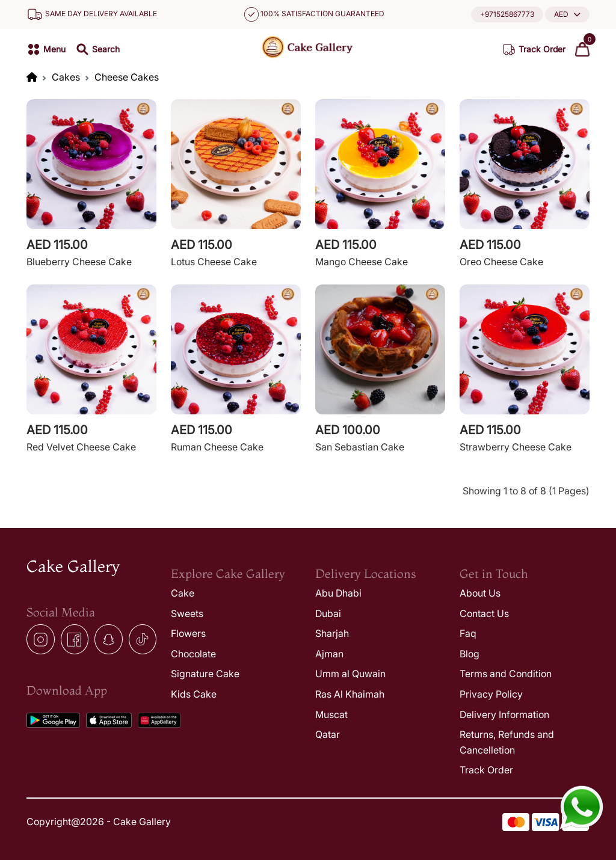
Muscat (331, 714)
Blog (470, 654)
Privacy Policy (491, 694)
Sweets (187, 613)
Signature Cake (205, 674)
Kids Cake (194, 694)
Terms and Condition (506, 674)
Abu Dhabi (338, 593)
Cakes (66, 77)
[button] (567, 14)
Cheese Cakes (127, 77)
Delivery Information (504, 714)
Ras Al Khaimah (350, 694)
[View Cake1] (91, 185)
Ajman (329, 654)
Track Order (486, 770)
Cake (183, 593)
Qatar (328, 734)
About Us (480, 593)
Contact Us (484, 613)
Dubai (328, 613)
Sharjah (332, 633)
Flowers (188, 633)
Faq (468, 633)
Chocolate (193, 654)
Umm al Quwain (350, 674)
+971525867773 (507, 14)
